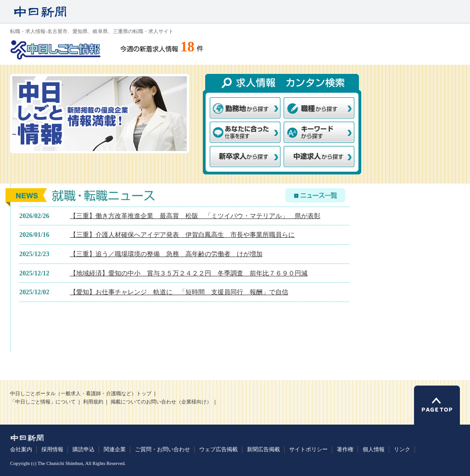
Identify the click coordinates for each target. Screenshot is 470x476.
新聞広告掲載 (263, 449)
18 (187, 47)
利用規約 (93, 402)
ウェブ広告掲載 (218, 449)
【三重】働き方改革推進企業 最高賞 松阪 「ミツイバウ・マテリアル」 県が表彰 (195, 216)
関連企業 (115, 449)
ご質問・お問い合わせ (162, 449)
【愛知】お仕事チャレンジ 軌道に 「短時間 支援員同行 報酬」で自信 (179, 292)
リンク (402, 449)
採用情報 (52, 449)
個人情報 (374, 449)
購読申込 (84, 449)
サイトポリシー (308, 449)
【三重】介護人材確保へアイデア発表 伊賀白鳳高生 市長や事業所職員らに (182, 235)
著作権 (345, 449)
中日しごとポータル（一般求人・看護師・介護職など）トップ (81, 394)
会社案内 (21, 449)
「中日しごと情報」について (43, 402)
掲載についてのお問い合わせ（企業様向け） (161, 402)
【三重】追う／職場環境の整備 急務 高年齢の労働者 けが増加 (166, 254)
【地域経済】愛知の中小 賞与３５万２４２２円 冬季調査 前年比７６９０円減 (189, 273)
